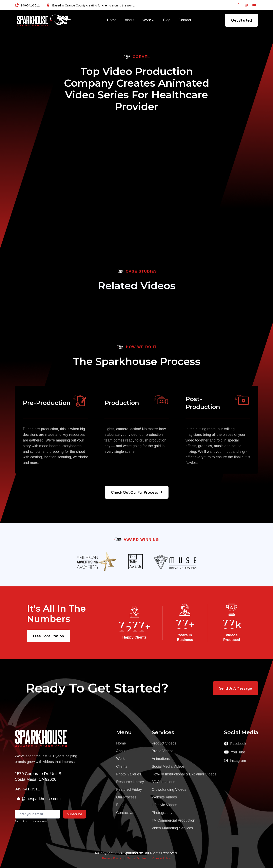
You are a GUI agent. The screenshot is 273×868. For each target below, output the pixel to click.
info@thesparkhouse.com (38, 799)
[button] (149, 20)
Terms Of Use (137, 858)
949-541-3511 (30, 5)
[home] (44, 20)
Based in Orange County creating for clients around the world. (94, 5)
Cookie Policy (162, 858)
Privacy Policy (111, 858)
